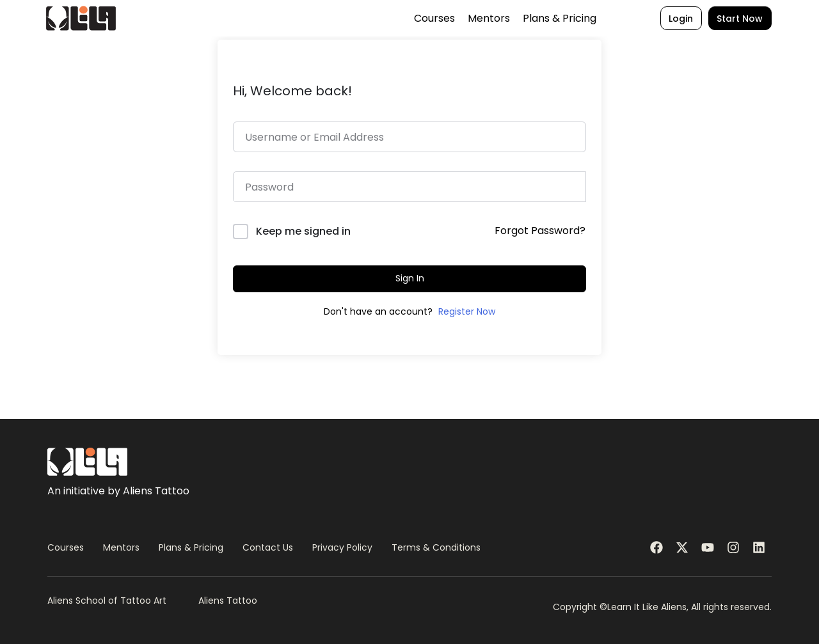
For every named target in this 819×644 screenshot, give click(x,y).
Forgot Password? (540, 231)
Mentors (466, 20)
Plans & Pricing (537, 20)
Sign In (410, 278)
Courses (412, 20)
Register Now (467, 311)
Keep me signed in (303, 231)
